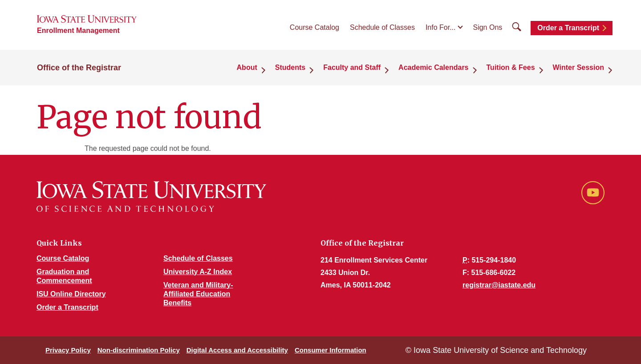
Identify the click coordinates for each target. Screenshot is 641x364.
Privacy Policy (68, 350)
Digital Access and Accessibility (237, 350)
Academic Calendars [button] (433, 67)
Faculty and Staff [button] (352, 67)
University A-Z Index (198, 272)
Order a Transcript (568, 28)
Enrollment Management (78, 30)
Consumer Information (331, 350)
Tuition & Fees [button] (511, 67)
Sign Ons (487, 27)
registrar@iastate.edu (499, 285)
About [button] (247, 67)
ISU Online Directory (71, 294)
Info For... (441, 27)
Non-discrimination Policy (139, 350)
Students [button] (290, 67)
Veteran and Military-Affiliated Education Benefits (198, 294)
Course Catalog (314, 27)
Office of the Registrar (79, 68)
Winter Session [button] (578, 67)
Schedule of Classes (382, 27)
